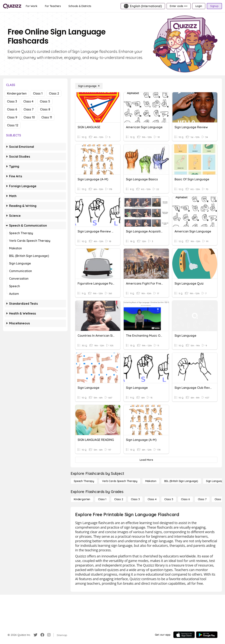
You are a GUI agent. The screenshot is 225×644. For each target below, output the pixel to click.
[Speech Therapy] (84, 481)
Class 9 (12, 117)
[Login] (199, 6)
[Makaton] (151, 481)
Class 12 (13, 125)
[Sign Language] (89, 86)
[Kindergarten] (82, 499)
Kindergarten (17, 93)
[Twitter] (35, 635)
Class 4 (28, 101)
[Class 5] (169, 499)
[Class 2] (119, 499)
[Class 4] (152, 499)
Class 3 (12, 101)
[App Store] (184, 635)
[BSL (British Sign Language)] (181, 481)
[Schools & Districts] (80, 6)
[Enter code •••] (179, 6)
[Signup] (214, 6)
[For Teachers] (53, 6)
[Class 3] (135, 499)
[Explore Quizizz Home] (12, 6)
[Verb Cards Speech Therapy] (120, 481)
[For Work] (32, 6)
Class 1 (38, 93)
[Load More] (146, 460)
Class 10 (29, 117)
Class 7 (29, 109)
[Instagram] (49, 635)
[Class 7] (202, 499)
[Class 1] (102, 499)
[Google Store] (207, 635)
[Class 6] (185, 499)
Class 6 (12, 109)
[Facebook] (42, 635)
